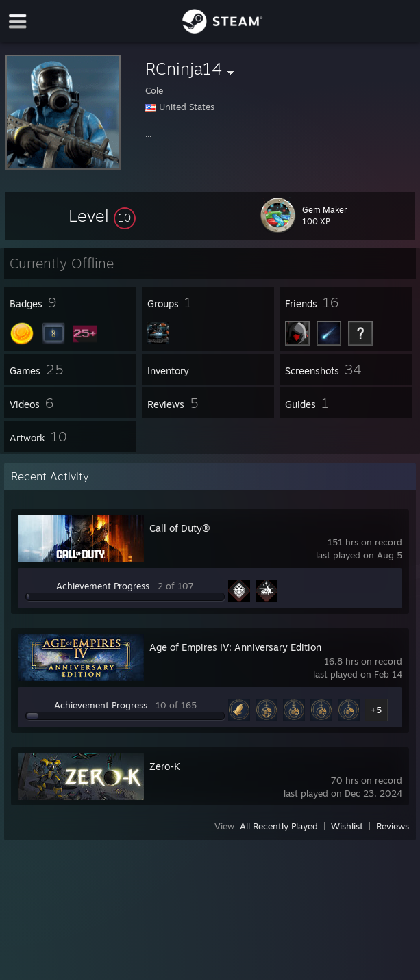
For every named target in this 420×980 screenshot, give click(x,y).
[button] (102, 216)
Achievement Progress (103, 586)
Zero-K (165, 766)
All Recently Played (279, 826)
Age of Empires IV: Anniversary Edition (235, 647)
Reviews (393, 826)
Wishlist (347, 826)
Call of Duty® (180, 528)
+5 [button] (376, 710)
